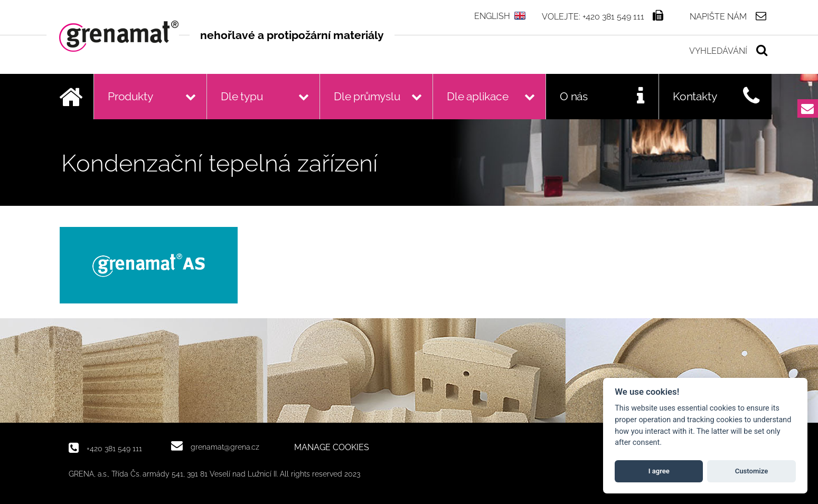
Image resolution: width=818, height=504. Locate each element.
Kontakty (695, 96)
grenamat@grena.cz (225, 447)
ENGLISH (492, 16)
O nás (574, 96)
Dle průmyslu (367, 96)
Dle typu (242, 96)
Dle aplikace (478, 96)
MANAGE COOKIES (332, 448)
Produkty (130, 96)
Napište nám (718, 16)
